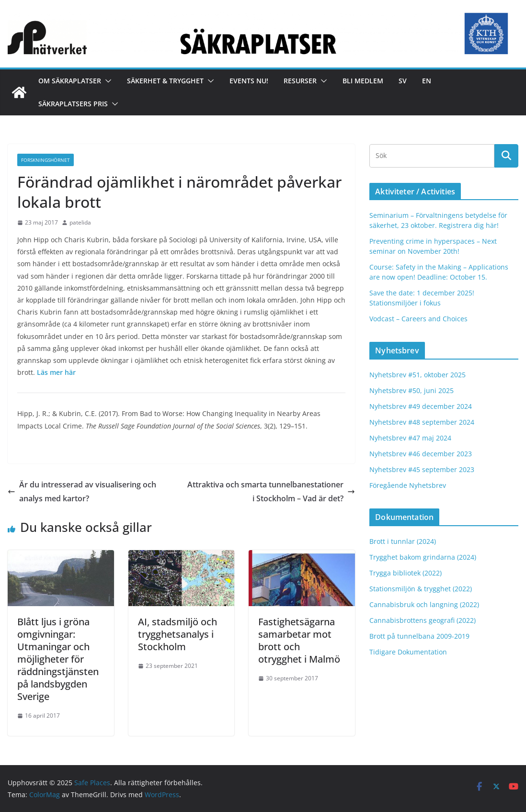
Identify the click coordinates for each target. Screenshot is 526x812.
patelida (80, 222)
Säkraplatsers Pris (73, 104)
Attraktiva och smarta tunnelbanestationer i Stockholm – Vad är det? (271, 491)
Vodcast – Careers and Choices (418, 319)
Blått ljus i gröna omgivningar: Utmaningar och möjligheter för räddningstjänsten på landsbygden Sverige (58, 659)
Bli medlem (363, 81)
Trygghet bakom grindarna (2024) (423, 557)
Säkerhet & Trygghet (165, 81)
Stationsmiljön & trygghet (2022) (421, 589)
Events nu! (249, 81)
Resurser (300, 81)
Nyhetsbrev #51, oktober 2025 (417, 375)
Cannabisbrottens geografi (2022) (423, 620)
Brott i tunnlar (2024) (403, 541)
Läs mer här (56, 372)
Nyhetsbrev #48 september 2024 (422, 422)
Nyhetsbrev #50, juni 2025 (412, 390)
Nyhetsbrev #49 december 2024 (421, 406)
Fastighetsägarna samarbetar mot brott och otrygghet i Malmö (299, 640)
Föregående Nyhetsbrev (408, 485)
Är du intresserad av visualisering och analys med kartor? (82, 491)
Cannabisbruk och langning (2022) (424, 604)
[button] (106, 81)
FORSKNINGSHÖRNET (46, 160)
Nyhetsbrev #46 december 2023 (421, 454)
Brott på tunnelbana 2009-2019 (419, 636)
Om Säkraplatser (70, 81)
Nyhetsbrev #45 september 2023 (422, 469)
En (427, 81)
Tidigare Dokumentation (408, 652)
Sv (403, 81)
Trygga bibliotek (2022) (406, 573)
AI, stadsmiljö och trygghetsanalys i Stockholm (177, 634)
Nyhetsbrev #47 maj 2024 (410, 438)
